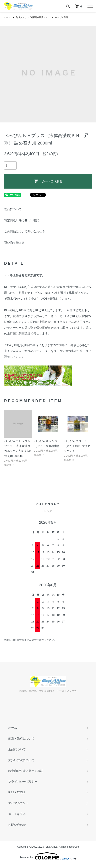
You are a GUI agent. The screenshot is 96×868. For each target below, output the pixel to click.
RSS (11, 792)
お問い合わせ (17, 825)
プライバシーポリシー (23, 782)
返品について (13, 209)
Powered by (48, 856)
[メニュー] (90, 6)
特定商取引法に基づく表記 (22, 220)
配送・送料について (21, 738)
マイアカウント (18, 803)
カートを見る (17, 814)
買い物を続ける (14, 243)
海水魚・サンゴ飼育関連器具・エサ (33, 17)
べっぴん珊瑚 (62, 17)
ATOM (21, 792)
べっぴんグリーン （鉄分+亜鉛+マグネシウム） (77, 446)
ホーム (7, 17)
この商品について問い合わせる (25, 231)
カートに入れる (48, 181)
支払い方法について (21, 760)
